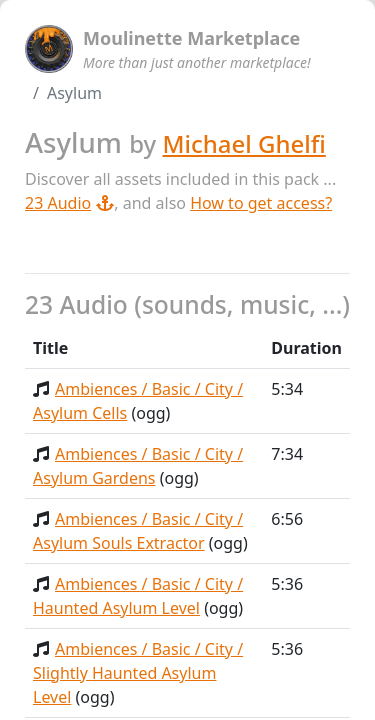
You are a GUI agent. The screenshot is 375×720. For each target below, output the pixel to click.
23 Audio (69, 203)
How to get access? (261, 203)
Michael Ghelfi (243, 143)
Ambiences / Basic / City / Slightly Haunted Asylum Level (138, 673)
